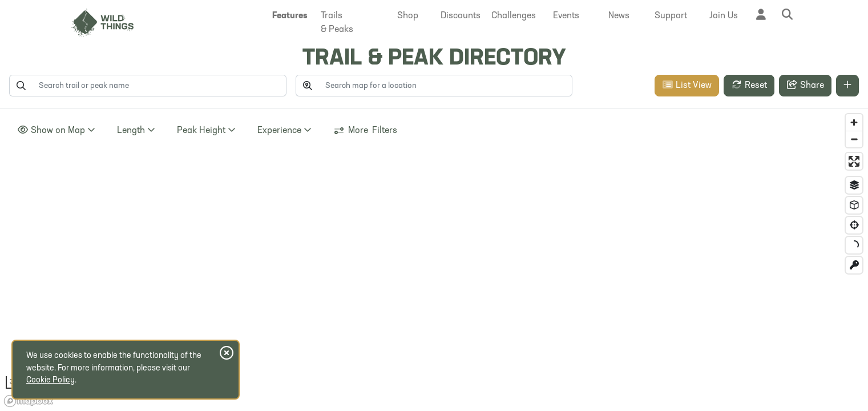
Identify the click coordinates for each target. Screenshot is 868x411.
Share (805, 85)
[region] (434, 260)
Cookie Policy (51, 380)
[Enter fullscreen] (854, 161)
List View (687, 85)
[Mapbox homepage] (29, 401)
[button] (290, 16)
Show (56, 130)
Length (136, 130)
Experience (284, 130)
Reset (749, 85)
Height (206, 130)
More (365, 131)
